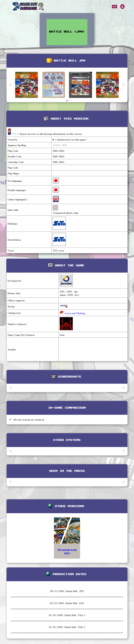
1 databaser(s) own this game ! (71, 139)
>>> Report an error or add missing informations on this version (47, 134)
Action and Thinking (74, 313)
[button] (124, 85)
